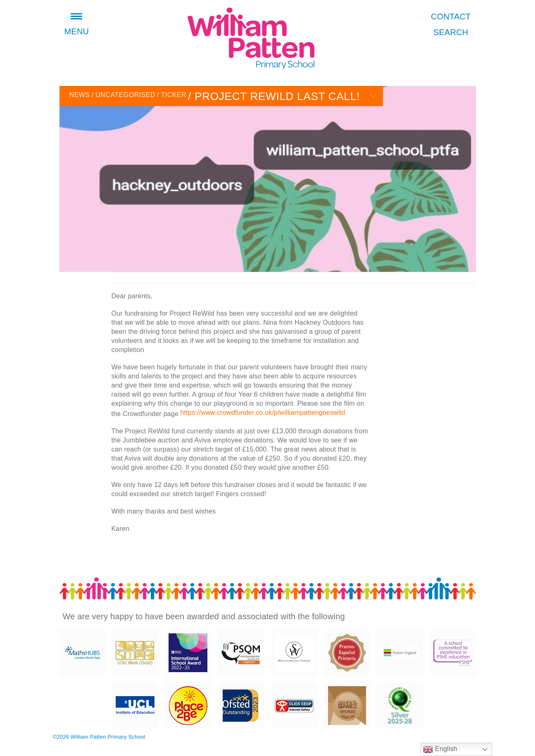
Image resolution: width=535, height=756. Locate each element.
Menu (77, 26)
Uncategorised (123, 95)
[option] (268, 179)
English (440, 749)
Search (451, 32)
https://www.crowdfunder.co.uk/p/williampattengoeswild (263, 412)
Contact (451, 17)
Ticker (172, 95)
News (80, 95)
